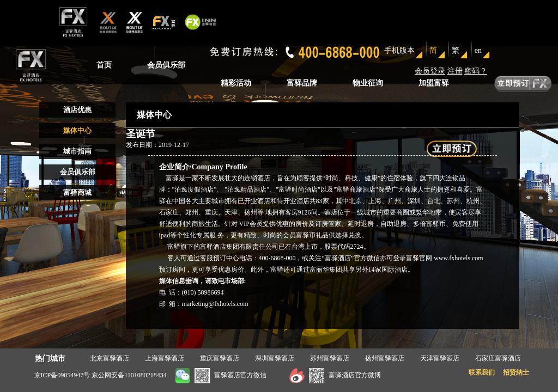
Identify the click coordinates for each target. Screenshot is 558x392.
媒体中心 (77, 130)
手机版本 (399, 50)
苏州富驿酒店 (330, 358)
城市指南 (77, 151)
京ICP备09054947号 (62, 375)
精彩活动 (236, 83)
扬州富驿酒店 (385, 358)
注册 (455, 71)
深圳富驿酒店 (275, 358)
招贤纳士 (516, 372)
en (478, 50)
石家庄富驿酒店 (498, 358)
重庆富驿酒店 (220, 358)
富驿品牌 (302, 83)
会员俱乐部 (166, 65)
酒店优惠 (77, 110)
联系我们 (482, 372)
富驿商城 (77, 192)
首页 (104, 65)
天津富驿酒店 (440, 358)
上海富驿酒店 (165, 358)
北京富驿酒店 (110, 358)
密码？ (476, 71)
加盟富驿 (434, 83)
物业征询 (368, 83)
